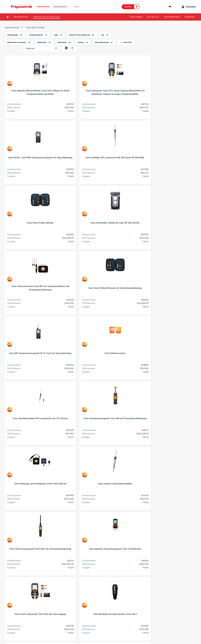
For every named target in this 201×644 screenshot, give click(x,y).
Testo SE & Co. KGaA (36, 28)
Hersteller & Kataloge (48, 17)
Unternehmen (43, 7)
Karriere (189, 17)
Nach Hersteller (12, 28)
